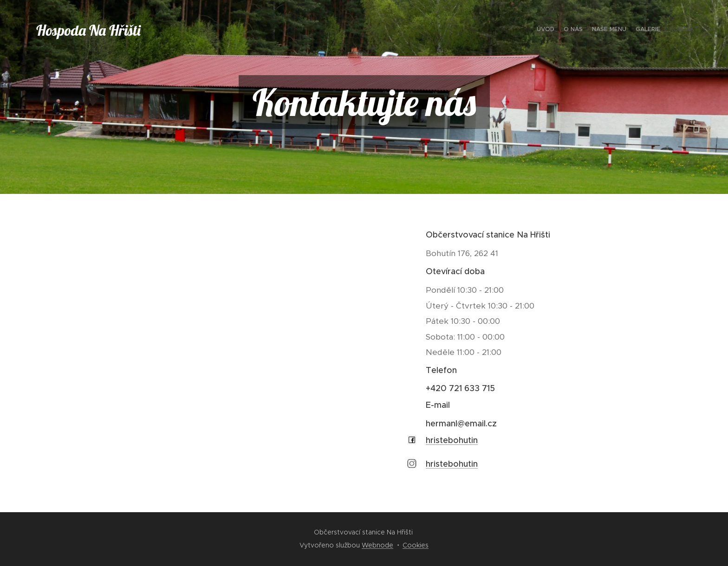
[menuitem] (662, 30)
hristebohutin (452, 440)
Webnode (377, 545)
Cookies (416, 545)
